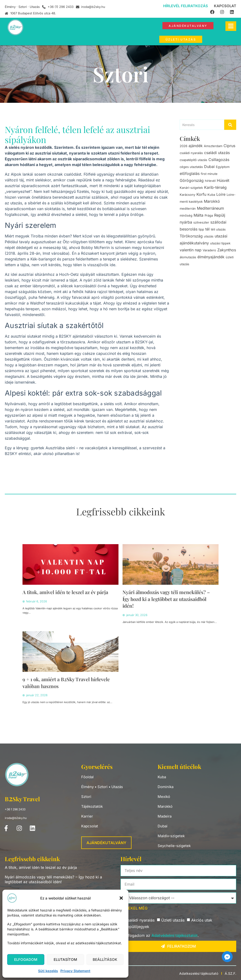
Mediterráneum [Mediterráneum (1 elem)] (210, 208)
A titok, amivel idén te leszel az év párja (93, 610)
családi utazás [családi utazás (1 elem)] (217, 153)
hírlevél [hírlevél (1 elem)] (210, 181)
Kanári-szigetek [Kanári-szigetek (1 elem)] (191, 188)
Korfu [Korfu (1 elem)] (201, 194)
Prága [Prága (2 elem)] (209, 215)
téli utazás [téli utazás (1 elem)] (218, 229)
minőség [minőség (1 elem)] (186, 215)
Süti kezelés (48, 971)
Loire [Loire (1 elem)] (221, 194)
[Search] (202, 125)
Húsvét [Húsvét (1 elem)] (223, 180)
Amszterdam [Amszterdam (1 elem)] (213, 146)
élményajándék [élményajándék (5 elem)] (211, 257)
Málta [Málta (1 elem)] (198, 215)
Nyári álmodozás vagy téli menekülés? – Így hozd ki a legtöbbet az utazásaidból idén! (143, 613)
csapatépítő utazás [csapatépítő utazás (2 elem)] (193, 160)
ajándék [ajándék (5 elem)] (196, 146)
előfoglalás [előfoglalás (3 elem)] (190, 173)
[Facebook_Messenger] (227, 957)
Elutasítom (65, 960)
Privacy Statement (75, 971)
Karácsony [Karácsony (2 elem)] (187, 195)
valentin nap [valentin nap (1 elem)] (191, 250)
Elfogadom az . (162, 935)
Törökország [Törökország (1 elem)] (191, 236)
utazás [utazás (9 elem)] (209, 236)
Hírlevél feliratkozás (186, 6)
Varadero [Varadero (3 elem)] (209, 250)
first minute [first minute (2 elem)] (209, 174)
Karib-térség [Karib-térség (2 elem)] (215, 187)
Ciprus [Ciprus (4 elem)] (229, 146)
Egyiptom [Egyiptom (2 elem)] (223, 167)
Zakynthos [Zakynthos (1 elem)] (227, 250)
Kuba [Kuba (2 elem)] (211, 195)
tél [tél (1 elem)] (207, 229)
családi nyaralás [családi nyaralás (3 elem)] (191, 153)
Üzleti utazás (173, 920)
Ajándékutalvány (106, 843)
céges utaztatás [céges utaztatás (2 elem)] (191, 167)
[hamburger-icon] (231, 26)
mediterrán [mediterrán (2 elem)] (188, 208)
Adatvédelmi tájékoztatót (175, 935)
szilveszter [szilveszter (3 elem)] (201, 222)
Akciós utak (202, 920)
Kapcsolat (225, 6)
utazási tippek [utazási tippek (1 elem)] (220, 243)
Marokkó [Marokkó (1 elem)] (212, 201)
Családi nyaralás (140, 920)
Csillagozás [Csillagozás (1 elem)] (219, 160)
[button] (121, 898)
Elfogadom (26, 960)
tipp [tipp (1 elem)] (201, 229)
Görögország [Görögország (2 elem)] (192, 180)
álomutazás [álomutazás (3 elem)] (188, 257)
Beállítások (105, 960)
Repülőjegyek (137, 927)
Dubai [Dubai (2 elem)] (209, 167)
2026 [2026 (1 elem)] (184, 146)
